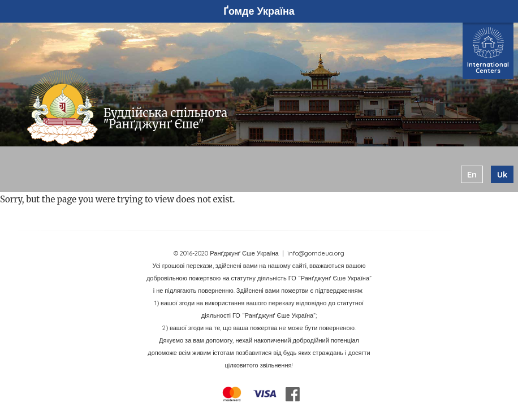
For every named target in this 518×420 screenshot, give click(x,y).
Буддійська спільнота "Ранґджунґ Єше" (165, 118)
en (472, 174)
